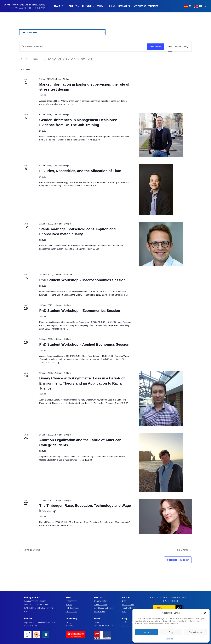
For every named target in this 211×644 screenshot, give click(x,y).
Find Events (156, 47)
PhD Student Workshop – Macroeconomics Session (82, 280)
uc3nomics (124, 6)
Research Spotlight (101, 601)
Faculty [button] (73, 6)
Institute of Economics (146, 6)
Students (69, 626)
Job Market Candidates (130, 626)
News (124, 601)
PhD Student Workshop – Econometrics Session (80, 311)
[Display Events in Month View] (178, 47)
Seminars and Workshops (103, 626)
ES (188, 6)
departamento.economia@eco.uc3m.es (39, 622)
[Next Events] (27, 59)
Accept (147, 632)
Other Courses (71, 612)
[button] (205, 613)
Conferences (99, 622)
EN (198, 6)
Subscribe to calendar (178, 560)
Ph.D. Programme (73, 608)
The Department (128, 604)
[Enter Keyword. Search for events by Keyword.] (83, 47)
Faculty (69, 622)
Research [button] (87, 6)
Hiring (112, 6)
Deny (171, 632)
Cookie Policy (170, 639)
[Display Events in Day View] (186, 47)
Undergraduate (72, 601)
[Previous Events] (21, 59)
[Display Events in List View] (170, 47)
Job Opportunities (128, 622)
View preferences (195, 632)
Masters (69, 604)
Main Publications (101, 604)
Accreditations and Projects (104, 608)
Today (35, 59)
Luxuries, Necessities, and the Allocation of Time (80, 171)
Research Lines (99, 612)
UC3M (124, 612)
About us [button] (59, 6)
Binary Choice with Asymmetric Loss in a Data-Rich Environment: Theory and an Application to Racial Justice (82, 383)
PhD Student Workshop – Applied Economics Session (84, 344)
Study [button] (100, 6)
